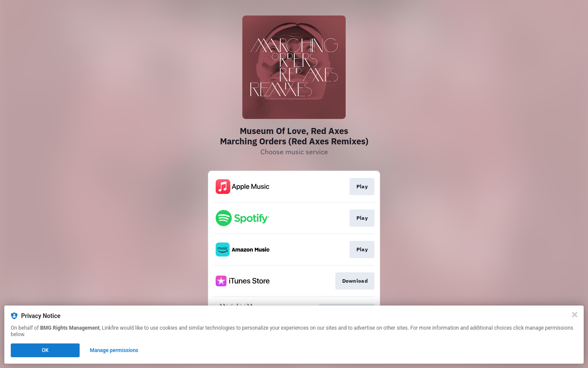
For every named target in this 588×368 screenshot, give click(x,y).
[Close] (575, 315)
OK (45, 350)
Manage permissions (114, 350)
